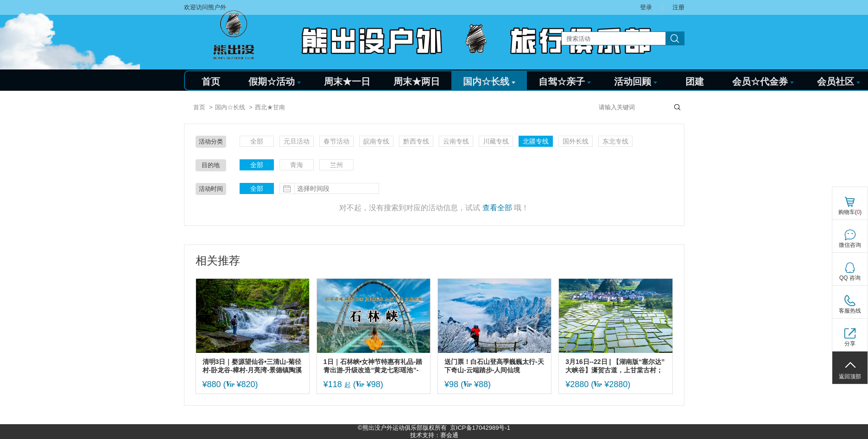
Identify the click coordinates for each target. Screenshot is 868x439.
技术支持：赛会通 (434, 435)
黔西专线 (416, 141)
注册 (678, 7)
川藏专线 (496, 141)
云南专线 (456, 141)
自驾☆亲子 (565, 82)
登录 (646, 7)
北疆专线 (536, 141)
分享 (850, 344)
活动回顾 (636, 82)
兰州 (336, 165)
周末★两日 (417, 82)
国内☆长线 (489, 82)
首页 (211, 82)
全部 (257, 141)
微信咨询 (850, 245)
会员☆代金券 (763, 82)
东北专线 (615, 141)
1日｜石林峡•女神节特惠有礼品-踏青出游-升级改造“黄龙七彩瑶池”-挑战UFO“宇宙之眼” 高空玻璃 (373, 366)
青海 (297, 165)
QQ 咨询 (850, 278)
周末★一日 (347, 82)
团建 (695, 82)
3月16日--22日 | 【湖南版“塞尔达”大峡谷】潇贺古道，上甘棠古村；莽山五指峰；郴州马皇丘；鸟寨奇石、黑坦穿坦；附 (615, 366)
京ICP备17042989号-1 (480, 428)
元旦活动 (297, 141)
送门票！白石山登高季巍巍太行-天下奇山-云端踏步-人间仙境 (494, 366)
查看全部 (497, 208)
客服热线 (850, 311)
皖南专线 (376, 141)
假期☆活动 (275, 82)
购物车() (850, 212)
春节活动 (336, 141)
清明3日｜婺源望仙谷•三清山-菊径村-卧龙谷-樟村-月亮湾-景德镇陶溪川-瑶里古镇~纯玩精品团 (252, 366)
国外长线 (576, 141)
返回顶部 (850, 376)
